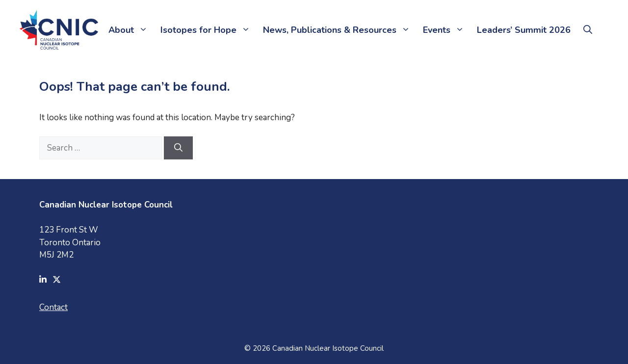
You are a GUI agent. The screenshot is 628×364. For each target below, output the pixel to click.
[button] (588, 30)
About (131, 30)
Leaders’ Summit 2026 (524, 30)
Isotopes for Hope (209, 30)
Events (447, 30)
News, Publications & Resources (340, 30)
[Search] (178, 148)
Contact (53, 307)
